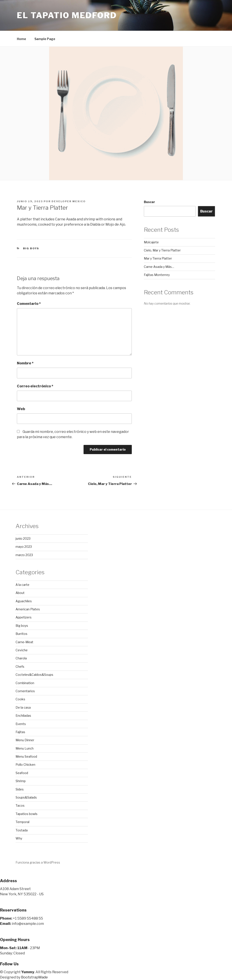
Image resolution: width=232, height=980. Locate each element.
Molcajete (151, 242)
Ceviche (22, 650)
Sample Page (45, 39)
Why (19, 838)
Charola (21, 658)
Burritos (21, 634)
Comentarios (25, 691)
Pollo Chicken (25, 765)
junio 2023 (23, 538)
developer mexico (69, 201)
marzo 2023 (24, 555)
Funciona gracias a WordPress (38, 862)
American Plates (28, 609)
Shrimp (21, 781)
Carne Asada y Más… (159, 267)
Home (21, 39)
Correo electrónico (35, 386)
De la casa (23, 707)
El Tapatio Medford (67, 15)
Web (21, 409)
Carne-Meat (24, 642)
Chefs (20, 667)
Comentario (29, 304)
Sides (20, 789)
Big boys (31, 248)
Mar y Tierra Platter (158, 258)
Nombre (25, 363)
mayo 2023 (24, 547)
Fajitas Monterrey (157, 275)
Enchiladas (23, 716)
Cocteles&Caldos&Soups (34, 675)
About (20, 593)
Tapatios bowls (27, 814)
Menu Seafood (26, 756)
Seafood (22, 773)
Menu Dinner (25, 740)
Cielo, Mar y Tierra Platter (162, 250)
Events (21, 724)
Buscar (149, 202)
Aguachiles (24, 601)
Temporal (22, 822)
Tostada (22, 830)
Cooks (20, 699)
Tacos (20, 805)
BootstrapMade (34, 977)
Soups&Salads (26, 797)
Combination (25, 683)
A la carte (22, 585)
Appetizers (24, 617)
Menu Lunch (25, 748)
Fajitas (20, 732)
